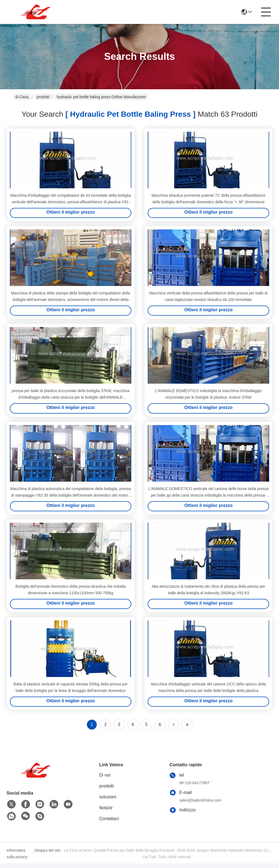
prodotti (43, 97)
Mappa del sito (48, 855)
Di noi (105, 780)
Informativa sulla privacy (17, 858)
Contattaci (109, 823)
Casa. (22, 97)
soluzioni (108, 801)
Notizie (106, 812)
